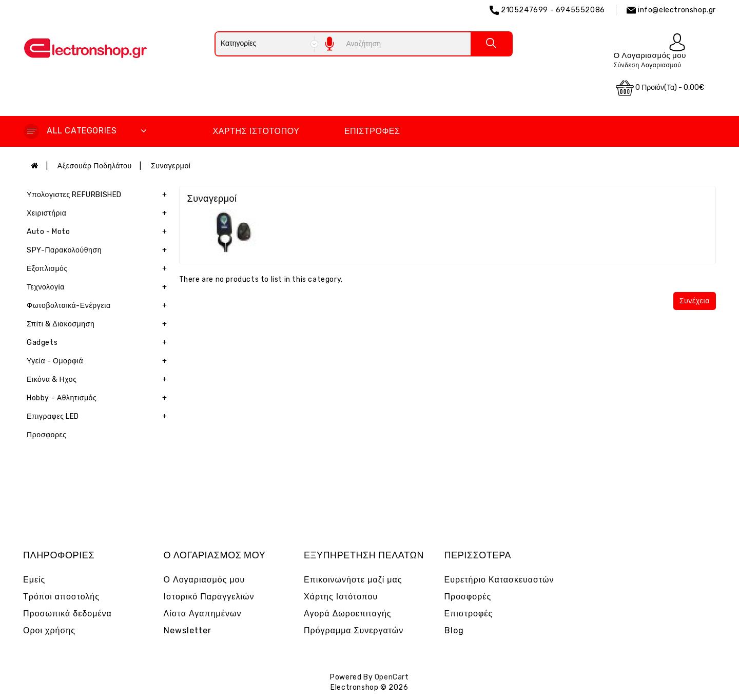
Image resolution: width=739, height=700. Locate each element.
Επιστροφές (372, 131)
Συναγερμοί (171, 166)
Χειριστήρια (99, 213)
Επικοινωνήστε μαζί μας (353, 580)
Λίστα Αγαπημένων (203, 614)
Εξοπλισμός (99, 269)
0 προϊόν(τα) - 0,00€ (660, 88)
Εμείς (34, 580)
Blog (454, 630)
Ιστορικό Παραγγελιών (209, 597)
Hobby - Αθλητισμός (99, 398)
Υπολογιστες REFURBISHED (99, 195)
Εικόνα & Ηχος (99, 380)
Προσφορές (468, 597)
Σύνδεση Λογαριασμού (647, 65)
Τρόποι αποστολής (61, 597)
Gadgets (99, 343)
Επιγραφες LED (99, 417)
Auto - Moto (99, 232)
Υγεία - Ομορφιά (99, 361)
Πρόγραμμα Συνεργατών (354, 630)
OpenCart (392, 677)
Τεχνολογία (99, 287)
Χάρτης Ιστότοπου (256, 131)
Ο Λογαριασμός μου (205, 580)
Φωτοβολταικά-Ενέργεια (99, 306)
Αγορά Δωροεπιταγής (348, 614)
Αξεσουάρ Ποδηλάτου (95, 166)
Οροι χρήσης (49, 630)
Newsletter (188, 630)
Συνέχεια (695, 301)
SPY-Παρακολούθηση (99, 250)
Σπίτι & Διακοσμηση (99, 324)
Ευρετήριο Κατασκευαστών (499, 580)
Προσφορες (47, 435)
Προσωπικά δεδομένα (67, 614)
